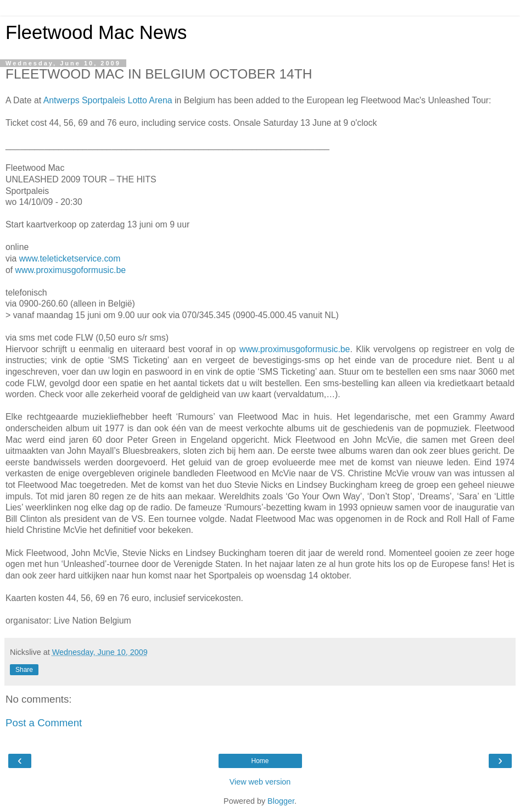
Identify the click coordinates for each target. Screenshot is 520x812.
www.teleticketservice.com (70, 258)
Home (260, 761)
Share (24, 670)
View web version (260, 782)
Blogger (281, 801)
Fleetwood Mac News (96, 32)
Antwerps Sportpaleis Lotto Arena (108, 100)
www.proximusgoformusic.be (71, 270)
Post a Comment (44, 723)
